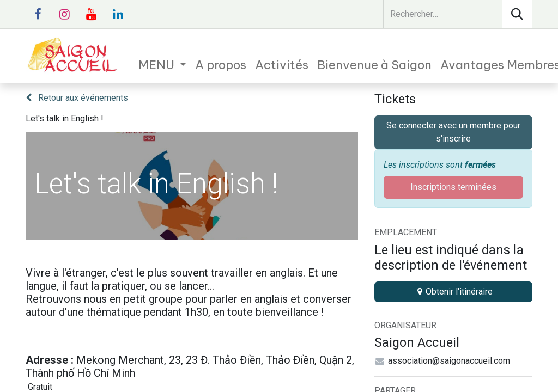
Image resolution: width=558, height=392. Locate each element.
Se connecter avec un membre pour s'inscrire (453, 132)
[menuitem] (163, 65)
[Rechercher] (517, 14)
